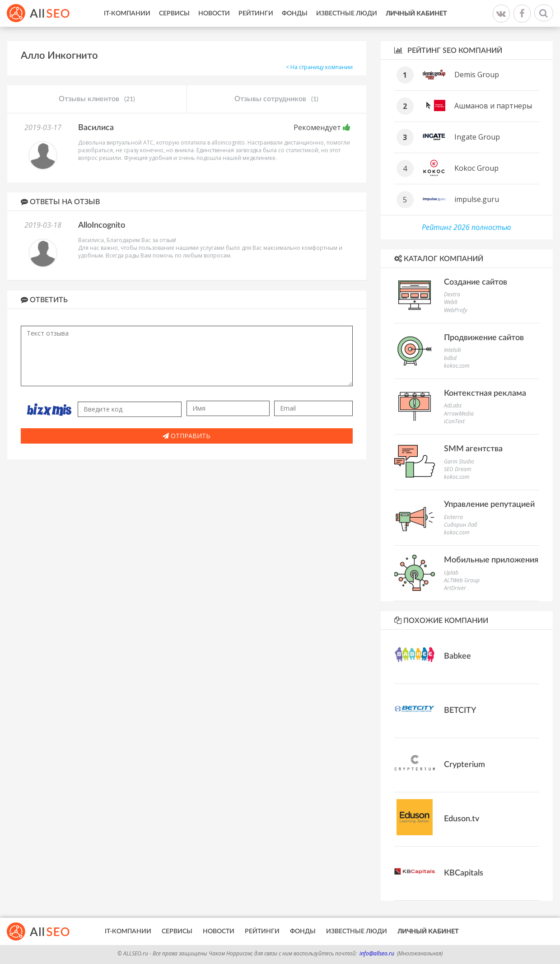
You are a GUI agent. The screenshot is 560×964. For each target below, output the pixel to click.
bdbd (450, 358)
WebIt (451, 302)
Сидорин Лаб (461, 525)
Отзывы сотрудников (276, 99)
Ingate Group (477, 137)
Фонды (295, 14)
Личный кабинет (416, 14)
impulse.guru (477, 199)
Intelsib (453, 350)
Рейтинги (256, 14)
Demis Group (477, 75)
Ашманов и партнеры (493, 106)
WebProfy (456, 310)
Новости (214, 14)
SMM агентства (473, 449)
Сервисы (174, 14)
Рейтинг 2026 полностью (467, 227)
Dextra (452, 294)
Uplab (451, 573)
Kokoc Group (476, 168)
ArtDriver (455, 588)
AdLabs (453, 405)
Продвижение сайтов (484, 338)
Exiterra (453, 517)
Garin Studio (459, 461)
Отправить (187, 436)
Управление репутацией (489, 505)
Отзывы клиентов (97, 99)
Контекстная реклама (485, 393)
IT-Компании (127, 14)
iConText (454, 421)
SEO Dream (457, 469)
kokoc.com (457, 366)
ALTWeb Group (462, 580)
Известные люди (347, 14)
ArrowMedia (459, 414)
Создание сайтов (476, 282)
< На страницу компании (319, 67)
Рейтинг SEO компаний (448, 50)
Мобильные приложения (491, 560)
